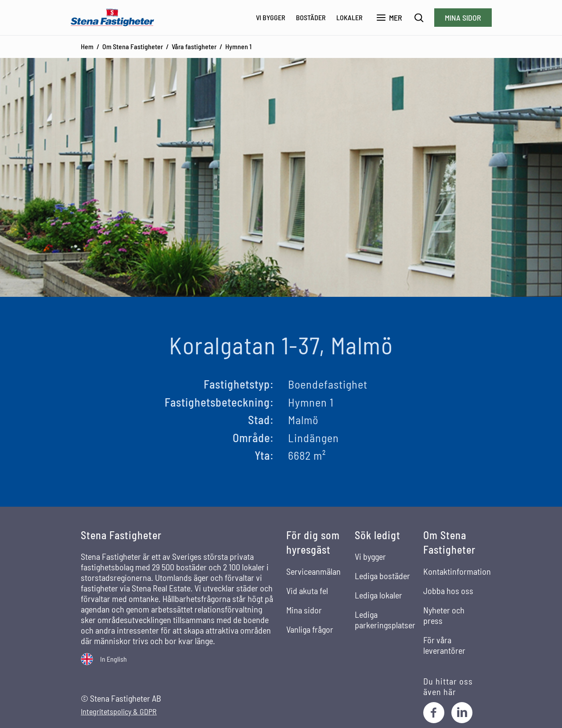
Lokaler (349, 17)
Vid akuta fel (307, 591)
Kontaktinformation (457, 571)
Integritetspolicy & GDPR (119, 712)
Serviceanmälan (313, 571)
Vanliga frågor (310, 629)
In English (113, 659)
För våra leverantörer (444, 645)
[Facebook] (434, 713)
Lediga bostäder (382, 576)
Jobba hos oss (448, 591)
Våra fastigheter (194, 46)
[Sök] (419, 18)
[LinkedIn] (462, 713)
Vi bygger (271, 17)
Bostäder (311, 17)
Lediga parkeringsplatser (385, 620)
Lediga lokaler (378, 595)
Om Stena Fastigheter (133, 46)
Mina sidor (463, 18)
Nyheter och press (444, 615)
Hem (87, 46)
